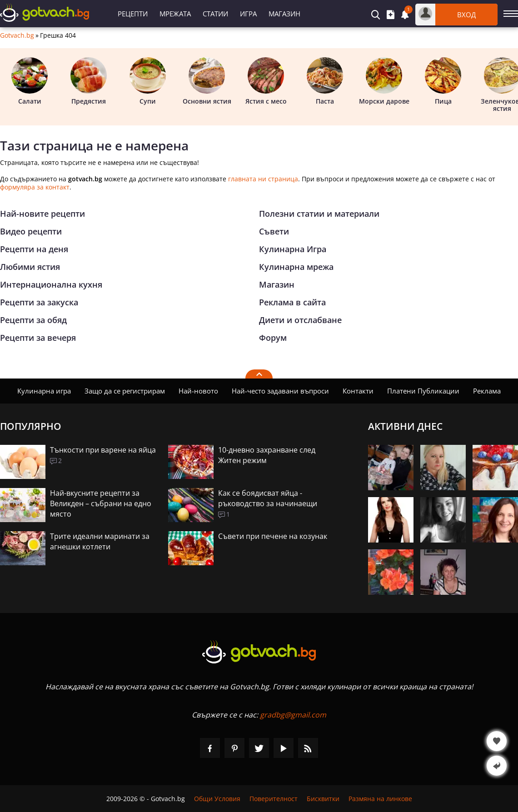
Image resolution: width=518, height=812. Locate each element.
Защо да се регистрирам (125, 391)
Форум (273, 338)
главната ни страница (263, 179)
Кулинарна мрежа (296, 267)
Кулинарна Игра (293, 249)
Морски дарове (384, 81)
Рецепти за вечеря (38, 338)
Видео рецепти (31, 231)
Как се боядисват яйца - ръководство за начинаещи (268, 498)
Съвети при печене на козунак (273, 536)
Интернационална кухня (51, 284)
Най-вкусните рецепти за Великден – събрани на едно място (101, 503)
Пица (443, 81)
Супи (148, 81)
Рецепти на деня (34, 249)
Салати (30, 81)
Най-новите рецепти (42, 214)
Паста (325, 81)
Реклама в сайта (292, 302)
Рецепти (133, 14)
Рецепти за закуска (39, 302)
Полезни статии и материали (319, 214)
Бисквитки (323, 799)
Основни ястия (207, 81)
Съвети (274, 231)
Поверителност (274, 799)
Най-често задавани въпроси (280, 391)
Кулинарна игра (44, 391)
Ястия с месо (266, 81)
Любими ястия (30, 267)
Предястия (89, 81)
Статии (215, 14)
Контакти (358, 391)
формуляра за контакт (35, 187)
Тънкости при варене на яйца (103, 450)
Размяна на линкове (380, 799)
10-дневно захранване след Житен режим (267, 455)
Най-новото (198, 391)
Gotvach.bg (17, 35)
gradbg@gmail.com (293, 715)
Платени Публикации (423, 391)
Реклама (487, 391)
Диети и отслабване (300, 320)
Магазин (284, 14)
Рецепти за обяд (33, 320)
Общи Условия (217, 799)
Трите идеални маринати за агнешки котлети (100, 541)
